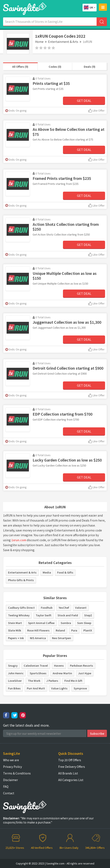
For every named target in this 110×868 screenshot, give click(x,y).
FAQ (6, 786)
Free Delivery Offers (72, 767)
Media (47, 572)
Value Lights (59, 688)
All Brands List (68, 773)
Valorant (81, 608)
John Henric (16, 673)
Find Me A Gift (73, 681)
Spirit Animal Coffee (41, 623)
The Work (34, 681)
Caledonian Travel (36, 665)
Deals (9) (90, 67)
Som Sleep (84, 623)
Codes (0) (55, 67)
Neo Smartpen (62, 638)
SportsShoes (38, 673)
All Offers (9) (20, 67)
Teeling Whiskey (19, 615)
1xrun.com (19, 540)
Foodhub (47, 608)
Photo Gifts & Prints (21, 580)
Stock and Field (68, 615)
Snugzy (13, 665)
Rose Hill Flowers (38, 630)
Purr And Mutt (36, 688)
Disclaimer (11, 780)
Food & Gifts (65, 572)
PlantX (88, 630)
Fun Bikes (14, 688)
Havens (59, 665)
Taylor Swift (44, 615)
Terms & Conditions (17, 773)
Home (39, 42)
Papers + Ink (16, 638)
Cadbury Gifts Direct (21, 608)
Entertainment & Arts (63, 42)
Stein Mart (15, 623)
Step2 (88, 615)
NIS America (38, 638)
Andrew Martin (62, 673)
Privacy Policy (12, 767)
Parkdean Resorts (82, 665)
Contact (9, 793)
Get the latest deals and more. (26, 725)
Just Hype (85, 673)
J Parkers (52, 681)
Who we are (11, 760)
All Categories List (71, 780)
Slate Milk (15, 630)
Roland (60, 630)
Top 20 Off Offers (70, 760)
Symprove (80, 688)
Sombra (66, 623)
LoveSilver (15, 681)
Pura (74, 630)
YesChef (64, 608)
